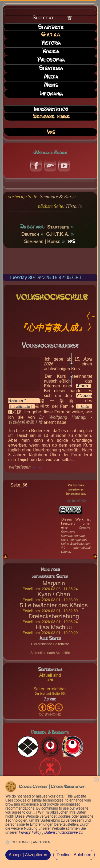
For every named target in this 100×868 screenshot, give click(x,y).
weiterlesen (20, 467)
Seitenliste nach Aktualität (50, 653)
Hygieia (51, 51)
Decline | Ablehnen (74, 855)
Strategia (51, 68)
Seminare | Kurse (51, 117)
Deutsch (30, 234)
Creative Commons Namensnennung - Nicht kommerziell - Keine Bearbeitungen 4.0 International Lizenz (76, 539)
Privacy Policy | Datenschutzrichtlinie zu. (51, 833)
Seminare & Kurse (58, 197)
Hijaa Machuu (54, 627)
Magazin (54, 583)
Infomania (51, 94)
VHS (51, 132)
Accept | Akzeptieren (28, 855)
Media (51, 77)
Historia (51, 43)
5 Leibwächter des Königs (54, 605)
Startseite (51, 27)
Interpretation (51, 109)
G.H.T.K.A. (51, 35)
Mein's (51, 85)
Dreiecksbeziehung (54, 616)
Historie (74, 206)
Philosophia (51, 60)
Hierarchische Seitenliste (50, 644)
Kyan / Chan (54, 594)
